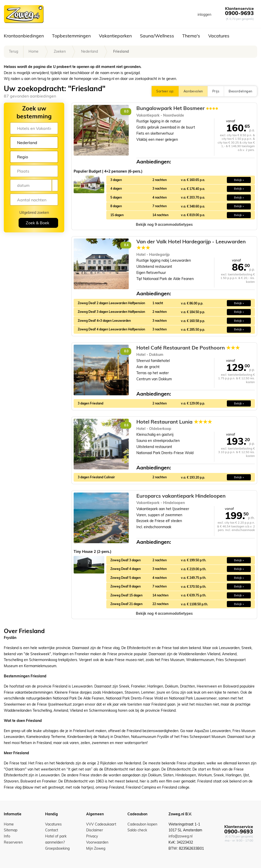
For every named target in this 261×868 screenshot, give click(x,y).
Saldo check (137, 830)
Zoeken (60, 51)
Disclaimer (95, 830)
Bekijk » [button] (239, 180)
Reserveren (13, 842)
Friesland (121, 51)
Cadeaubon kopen (142, 824)
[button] (164, 225)
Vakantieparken (115, 36)
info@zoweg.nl (180, 836)
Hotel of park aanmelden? (56, 839)
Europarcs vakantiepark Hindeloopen (181, 496)
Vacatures (219, 36)
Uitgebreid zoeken (34, 213)
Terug (14, 51)
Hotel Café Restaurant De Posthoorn (188, 348)
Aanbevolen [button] (193, 91)
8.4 (126, 245)
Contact (52, 830)
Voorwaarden (97, 842)
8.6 (126, 425)
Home (34, 51)
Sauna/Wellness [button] (157, 36)
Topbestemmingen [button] (71, 36)
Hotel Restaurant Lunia (174, 422)
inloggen (204, 15)
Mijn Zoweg (96, 848)
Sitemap (11, 830)
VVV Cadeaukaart (101, 824)
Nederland (89, 51)
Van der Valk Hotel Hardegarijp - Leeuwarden (191, 245)
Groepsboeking (57, 848)
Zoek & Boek (37, 223)
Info (7, 836)
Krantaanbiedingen (24, 36)
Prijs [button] (216, 91)
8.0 (126, 111)
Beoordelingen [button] (240, 91)
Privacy (92, 836)
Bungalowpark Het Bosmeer (177, 108)
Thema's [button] (191, 36)
